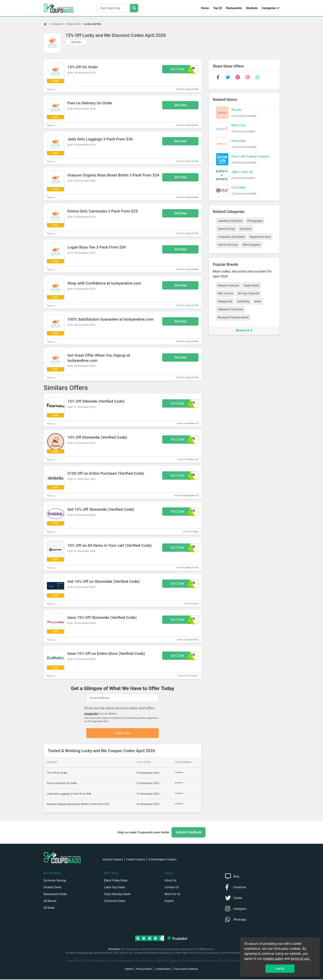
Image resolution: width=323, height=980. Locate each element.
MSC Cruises (226, 293)
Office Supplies (251, 245)
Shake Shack (251, 285)
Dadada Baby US (191, 495)
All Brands (50, 902)
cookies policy (273, 959)
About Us (171, 881)
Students (252, 8)
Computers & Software (231, 237)
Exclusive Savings (55, 881)
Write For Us (173, 895)
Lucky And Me (92, 24)
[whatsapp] (258, 77)
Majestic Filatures (228, 285)
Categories (269, 8)
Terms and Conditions (186, 970)
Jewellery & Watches (230, 221)
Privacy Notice (144, 970)
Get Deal (181, 105)
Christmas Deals (115, 902)
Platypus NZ (225, 301)
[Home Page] (47, 24)
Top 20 (218, 8)
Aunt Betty (243, 301)
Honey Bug (238, 141)
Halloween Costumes (231, 309)
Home (205, 8)
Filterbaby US (192, 423)
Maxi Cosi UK (192, 568)
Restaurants (234, 8)
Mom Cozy (238, 125)
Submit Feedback (189, 833)
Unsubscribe (91, 714)
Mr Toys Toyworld (249, 293)
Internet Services (228, 245)
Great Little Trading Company (250, 156)
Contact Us (172, 888)
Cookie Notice (163, 970)
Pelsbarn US (193, 459)
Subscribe (123, 733)
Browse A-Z (244, 330)
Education (246, 229)
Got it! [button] (280, 969)
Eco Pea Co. (193, 676)
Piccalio (237, 110)
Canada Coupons (136, 860)
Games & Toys (226, 229)
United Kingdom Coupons (162, 860)
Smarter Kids (192, 640)
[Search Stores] (134, 8)
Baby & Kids (74, 24)
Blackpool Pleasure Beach (233, 317)
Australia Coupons (113, 860)
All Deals (49, 908)
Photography (255, 221)
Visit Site (76, 42)
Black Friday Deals (116, 881)
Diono (196, 604)
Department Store (260, 237)
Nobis (258, 301)
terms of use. (300, 959)
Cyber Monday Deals (117, 895)
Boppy (195, 532)
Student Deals (53, 888)
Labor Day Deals (115, 888)
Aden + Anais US (242, 172)
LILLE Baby (239, 187)
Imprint (169, 902)
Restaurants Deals (55, 895)
